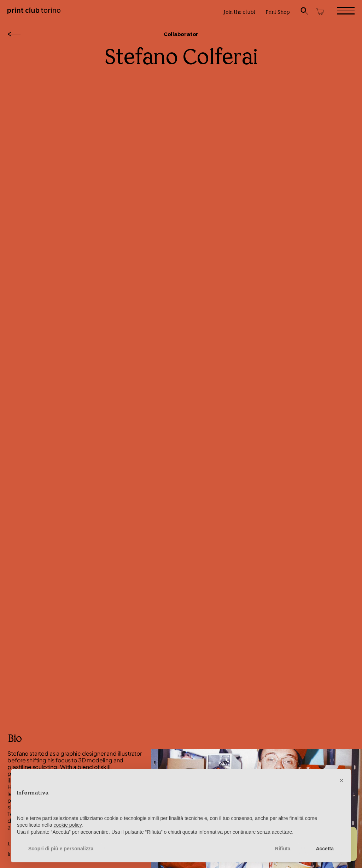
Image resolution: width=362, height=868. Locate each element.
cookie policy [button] (68, 825)
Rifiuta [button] (283, 849)
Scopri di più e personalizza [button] (61, 849)
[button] (341, 780)
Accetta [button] (325, 849)
